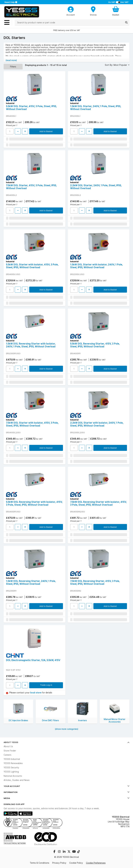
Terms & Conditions (40, 863)
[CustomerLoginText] (71, 9)
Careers (7, 755)
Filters (13, 67)
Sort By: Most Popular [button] (116, 65)
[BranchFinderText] (93, 11)
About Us (8, 746)
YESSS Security (11, 768)
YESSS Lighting (11, 772)
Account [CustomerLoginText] (71, 15)
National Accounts (13, 776)
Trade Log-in (46, 685)
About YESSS (66, 742)
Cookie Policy (76, 863)
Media (66, 798)
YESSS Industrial (12, 759)
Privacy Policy (59, 863)
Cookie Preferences (96, 863)
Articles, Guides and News (17, 780)
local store (36, 693)
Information (66, 792)
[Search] (126, 22)
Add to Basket (46, 131)
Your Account (66, 786)
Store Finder (10, 751)
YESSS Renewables (13, 763)
